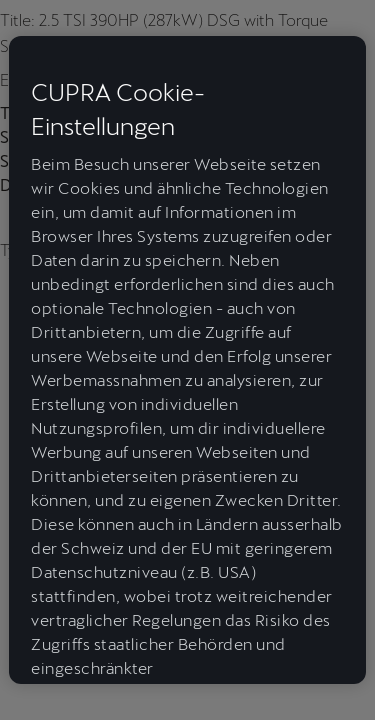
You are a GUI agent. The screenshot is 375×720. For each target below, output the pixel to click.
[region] (187, 360)
